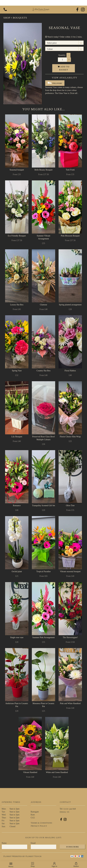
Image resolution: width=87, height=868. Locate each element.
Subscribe (72, 847)
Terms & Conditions (41, 823)
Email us (64, 812)
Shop (7, 18)
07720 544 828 (69, 809)
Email (33, 843)
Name (4, 843)
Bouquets (20, 18)
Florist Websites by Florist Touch (22, 856)
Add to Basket (64, 68)
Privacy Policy (39, 826)
